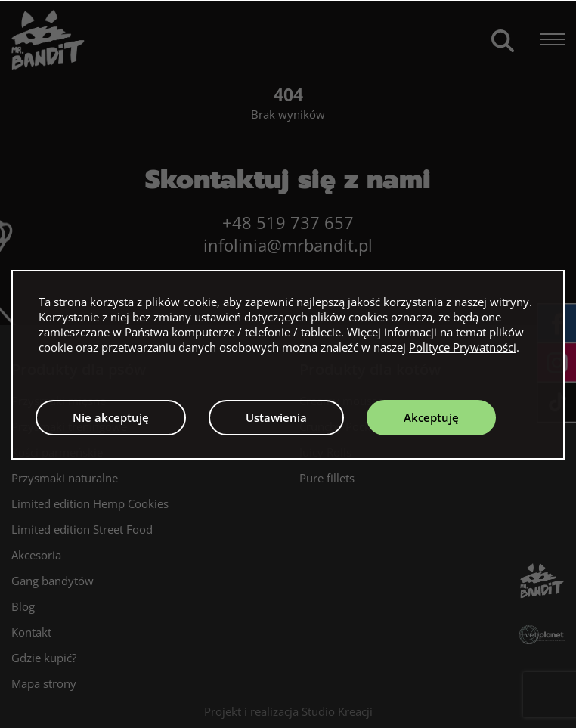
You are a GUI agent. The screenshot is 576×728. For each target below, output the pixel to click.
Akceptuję (431, 417)
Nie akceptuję (111, 417)
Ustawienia (276, 417)
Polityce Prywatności (463, 347)
